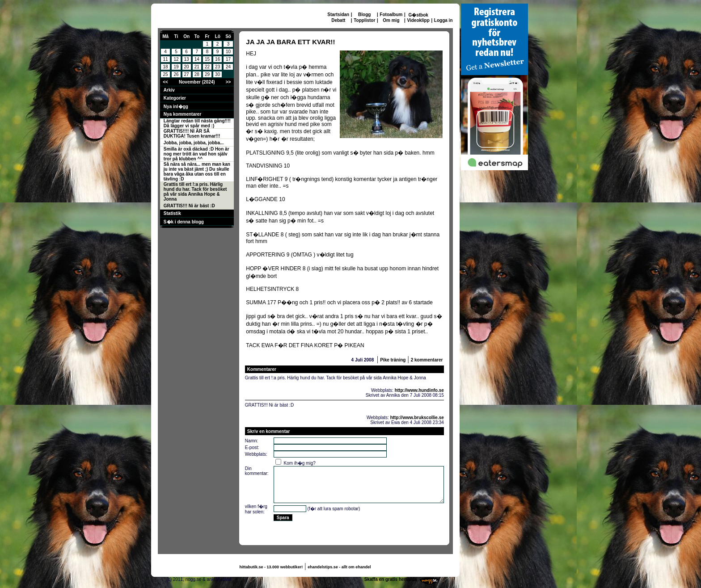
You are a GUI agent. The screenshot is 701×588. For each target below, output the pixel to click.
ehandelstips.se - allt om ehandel (339, 567)
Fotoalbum (391, 15)
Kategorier (175, 98)
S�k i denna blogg (184, 222)
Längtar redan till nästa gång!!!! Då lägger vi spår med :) (197, 123)
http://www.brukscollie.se (417, 418)
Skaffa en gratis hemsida (391, 579)
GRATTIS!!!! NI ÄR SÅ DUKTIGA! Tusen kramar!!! (192, 134)
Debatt (338, 20)
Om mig (391, 20)
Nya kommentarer (182, 114)
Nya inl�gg (176, 107)
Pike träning (393, 360)
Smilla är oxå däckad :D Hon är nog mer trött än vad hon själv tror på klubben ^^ (196, 154)
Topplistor (364, 20)
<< (165, 82)
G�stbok (418, 15)
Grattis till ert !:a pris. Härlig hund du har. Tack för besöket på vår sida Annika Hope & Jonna (195, 192)
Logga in (443, 20)
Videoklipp (418, 20)
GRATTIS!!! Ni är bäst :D (189, 206)
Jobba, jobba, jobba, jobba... (194, 143)
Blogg (364, 15)
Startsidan (338, 15)
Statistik (172, 213)
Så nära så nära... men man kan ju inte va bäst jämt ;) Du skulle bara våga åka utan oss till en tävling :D (197, 172)
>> (228, 82)
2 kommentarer (427, 360)
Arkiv (169, 90)
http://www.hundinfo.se (419, 390)
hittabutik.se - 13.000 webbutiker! (271, 567)
